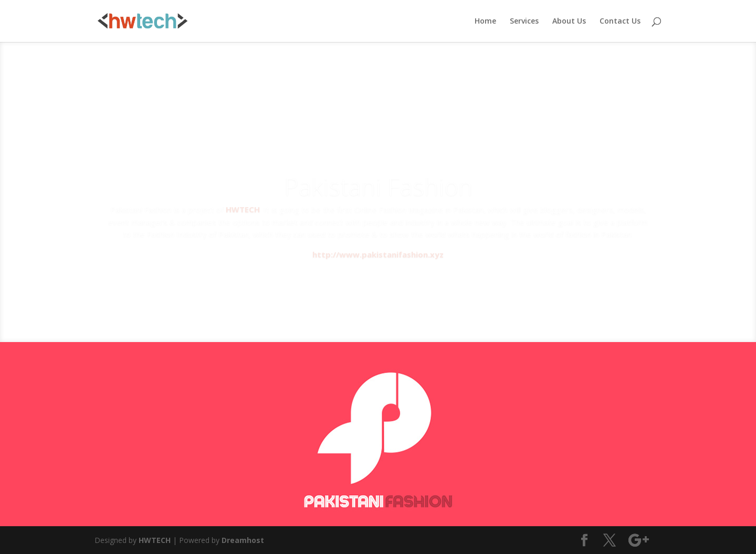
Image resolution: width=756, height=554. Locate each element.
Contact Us (620, 22)
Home (485, 22)
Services (524, 22)
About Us (569, 22)
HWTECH (155, 540)
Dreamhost (243, 540)
